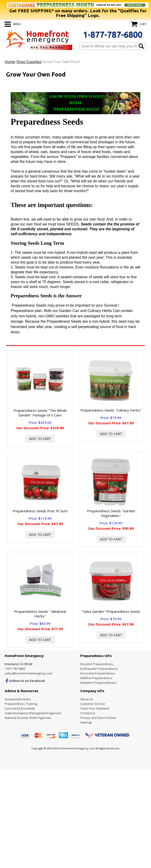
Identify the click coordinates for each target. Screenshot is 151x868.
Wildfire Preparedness (96, 678)
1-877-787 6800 (15, 669)
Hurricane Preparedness (98, 673)
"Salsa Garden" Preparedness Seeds (111, 611)
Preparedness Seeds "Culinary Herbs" (111, 410)
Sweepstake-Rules (18, 699)
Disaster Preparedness (97, 664)
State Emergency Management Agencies (33, 713)
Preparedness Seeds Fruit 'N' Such (40, 511)
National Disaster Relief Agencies (28, 718)
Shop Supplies (29, 62)
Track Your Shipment (95, 708)
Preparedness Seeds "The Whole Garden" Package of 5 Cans (40, 413)
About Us (87, 699)
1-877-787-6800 (113, 35)
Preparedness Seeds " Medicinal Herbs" (40, 614)
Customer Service (93, 704)
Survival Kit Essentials (20, 708)
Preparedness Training (21, 704)
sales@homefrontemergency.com (29, 673)
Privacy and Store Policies (98, 718)
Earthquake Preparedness (99, 669)
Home (10, 62)
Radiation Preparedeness (98, 683)
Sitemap (86, 722)
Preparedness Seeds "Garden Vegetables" (111, 513)
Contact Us (88, 713)
